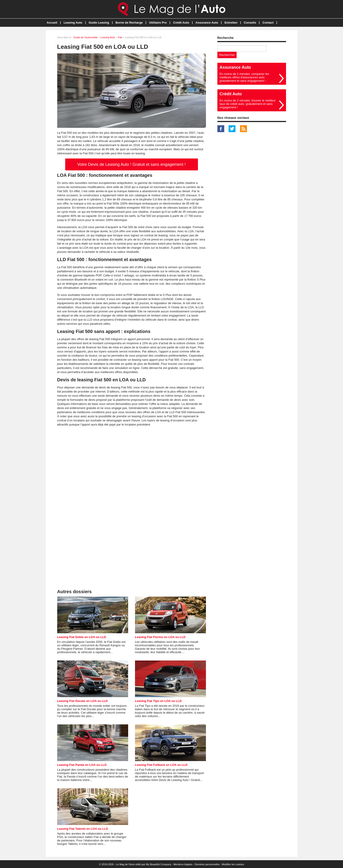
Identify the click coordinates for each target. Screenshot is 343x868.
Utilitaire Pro (158, 23)
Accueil (52, 23)
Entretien (231, 23)
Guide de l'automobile (85, 37)
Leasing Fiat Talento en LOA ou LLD (83, 829)
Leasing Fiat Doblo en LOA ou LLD (82, 637)
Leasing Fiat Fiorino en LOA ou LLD (160, 637)
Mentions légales (183, 864)
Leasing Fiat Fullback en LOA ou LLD (161, 765)
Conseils (250, 23)
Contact (268, 23)
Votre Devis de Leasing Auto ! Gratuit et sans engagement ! (131, 164)
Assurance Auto (207, 23)
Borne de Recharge (129, 23)
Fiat (120, 37)
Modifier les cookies (233, 864)
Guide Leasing (99, 23)
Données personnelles (207, 864)
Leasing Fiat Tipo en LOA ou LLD (158, 701)
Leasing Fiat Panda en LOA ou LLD (82, 765)
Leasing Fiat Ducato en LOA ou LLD (82, 701)
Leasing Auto (73, 23)
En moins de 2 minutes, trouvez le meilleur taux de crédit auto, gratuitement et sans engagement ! (248, 104)
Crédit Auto (181, 23)
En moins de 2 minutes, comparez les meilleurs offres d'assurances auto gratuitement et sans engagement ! (244, 77)
